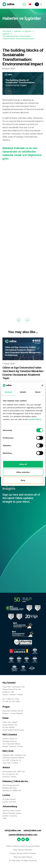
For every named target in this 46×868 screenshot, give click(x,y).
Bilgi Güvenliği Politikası (23, 857)
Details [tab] (23, 392)
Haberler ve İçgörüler (23, 31)
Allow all (23, 464)
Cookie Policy (35, 419)
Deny (23, 480)
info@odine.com (13, 830)
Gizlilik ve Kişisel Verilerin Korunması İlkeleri (23, 846)
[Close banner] (42, 385)
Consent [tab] (8, 392)
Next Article (27, 320)
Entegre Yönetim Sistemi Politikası (23, 853)
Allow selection (23, 472)
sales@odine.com (32, 830)
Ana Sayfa (7, 31)
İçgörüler (6, 34)
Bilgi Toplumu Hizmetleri (23, 850)
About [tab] (38, 392)
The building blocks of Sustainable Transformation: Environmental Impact (18, 37)
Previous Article (19, 320)
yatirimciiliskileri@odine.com (23, 835)
